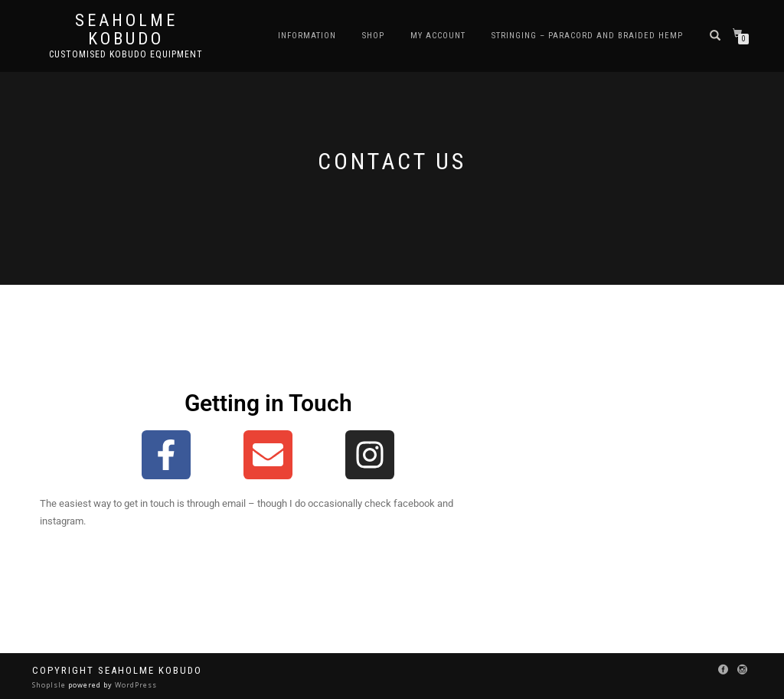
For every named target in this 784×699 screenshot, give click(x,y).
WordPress (135, 685)
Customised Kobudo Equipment (126, 54)
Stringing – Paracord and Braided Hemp (587, 36)
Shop (373, 36)
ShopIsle (50, 685)
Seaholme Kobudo (126, 30)
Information (307, 36)
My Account (438, 36)
